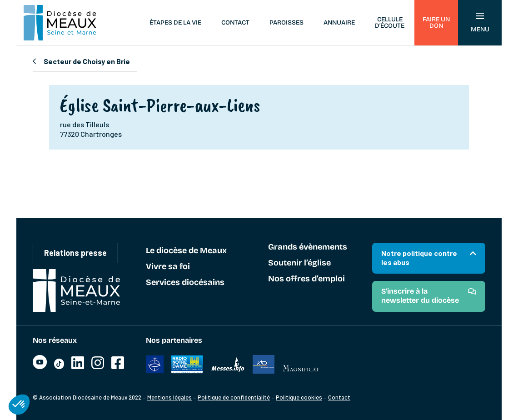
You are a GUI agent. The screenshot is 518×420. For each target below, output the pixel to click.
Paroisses (286, 22)
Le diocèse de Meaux (186, 251)
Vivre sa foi (168, 267)
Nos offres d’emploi (306, 279)
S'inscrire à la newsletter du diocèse (420, 296)
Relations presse (75, 253)
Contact (235, 22)
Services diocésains (185, 283)
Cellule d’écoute (390, 22)
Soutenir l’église (299, 263)
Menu (480, 23)
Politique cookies (299, 397)
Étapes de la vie (175, 22)
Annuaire (339, 22)
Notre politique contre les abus (419, 257)
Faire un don (436, 22)
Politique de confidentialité (234, 397)
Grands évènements (308, 247)
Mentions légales (169, 397)
